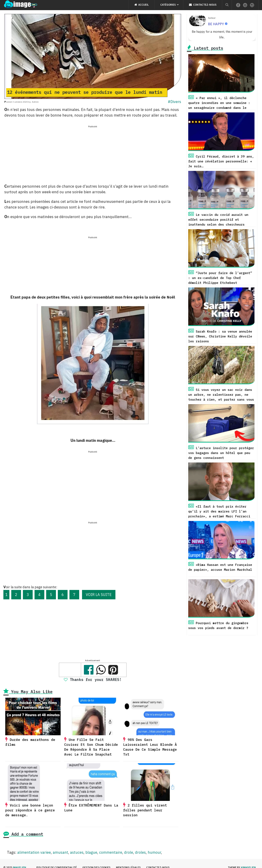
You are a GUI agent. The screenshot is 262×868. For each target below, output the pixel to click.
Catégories (168, 5)
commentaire (111, 852)
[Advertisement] (93, 155)
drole (129, 852)
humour (154, 852)
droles (140, 852)
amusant (60, 852)
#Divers (174, 102)
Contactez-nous (203, 5)
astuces (77, 852)
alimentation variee (34, 852)
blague (91, 852)
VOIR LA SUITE (99, 595)
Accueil (142, 5)
